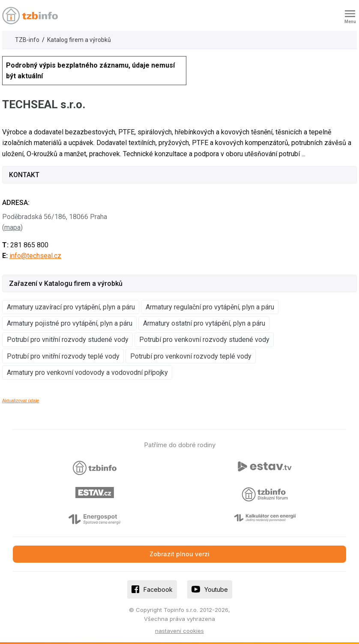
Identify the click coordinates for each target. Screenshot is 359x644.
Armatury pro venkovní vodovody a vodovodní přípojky (87, 372)
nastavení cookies (179, 631)
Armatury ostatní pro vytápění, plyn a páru (204, 323)
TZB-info (27, 40)
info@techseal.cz (35, 256)
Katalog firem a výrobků (79, 40)
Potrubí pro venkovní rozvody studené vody (204, 340)
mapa (12, 227)
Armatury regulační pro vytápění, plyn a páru (210, 307)
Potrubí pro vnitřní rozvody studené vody (68, 340)
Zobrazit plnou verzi (179, 554)
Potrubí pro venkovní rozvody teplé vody (191, 356)
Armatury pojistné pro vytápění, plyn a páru (70, 323)
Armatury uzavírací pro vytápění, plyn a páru (71, 307)
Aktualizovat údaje (21, 401)
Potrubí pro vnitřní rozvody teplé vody (63, 356)
